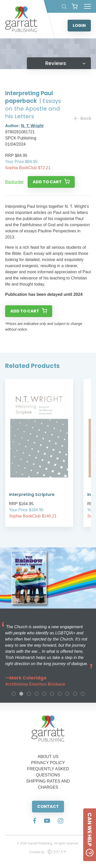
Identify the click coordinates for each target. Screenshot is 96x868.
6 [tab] (52, 694)
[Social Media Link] (35, 821)
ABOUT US (48, 757)
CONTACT (48, 806)
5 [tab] (44, 694)
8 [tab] (67, 694)
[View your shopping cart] (75, 6)
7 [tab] (60, 694)
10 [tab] (83, 694)
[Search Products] (64, 7)
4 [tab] (37, 694)
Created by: (48, 852)
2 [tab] (21, 694)
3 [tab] (29, 694)
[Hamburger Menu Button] (87, 6)
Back (82, 118)
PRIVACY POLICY (48, 763)
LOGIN (79, 25)
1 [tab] (14, 694)
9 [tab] (75, 694)
